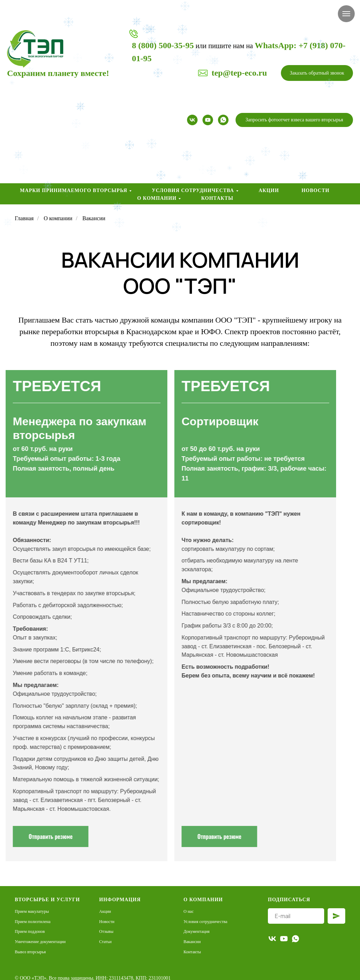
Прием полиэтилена (33, 922)
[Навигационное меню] (346, 14)
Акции (269, 190)
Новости (316, 190)
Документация (197, 931)
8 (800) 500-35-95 (163, 45)
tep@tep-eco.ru (239, 73)
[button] (317, 73)
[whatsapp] (223, 120)
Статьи (105, 942)
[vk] (192, 120)
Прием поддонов (30, 931)
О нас (189, 911)
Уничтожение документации (40, 942)
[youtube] (208, 120)
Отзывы (106, 931)
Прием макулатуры (32, 911)
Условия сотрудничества (193, 190)
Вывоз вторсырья (30, 952)
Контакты (217, 198)
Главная (24, 218)
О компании (157, 198)
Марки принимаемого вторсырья (74, 190)
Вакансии (192, 942)
